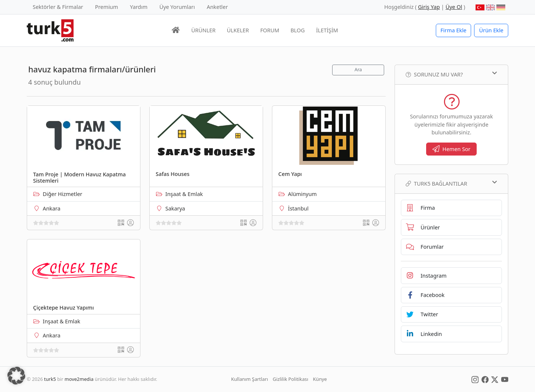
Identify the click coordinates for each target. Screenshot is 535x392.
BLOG (298, 30)
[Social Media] (475, 379)
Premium (107, 7)
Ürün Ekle (491, 30)
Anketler (218, 7)
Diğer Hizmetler (63, 194)
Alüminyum (302, 194)
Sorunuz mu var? (451, 74)
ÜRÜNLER (203, 30)
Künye (320, 379)
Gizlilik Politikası (290, 379)
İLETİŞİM (327, 30)
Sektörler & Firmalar (58, 7)
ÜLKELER (238, 30)
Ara (358, 70)
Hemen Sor (452, 149)
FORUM (270, 30)
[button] (16, 376)
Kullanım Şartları (249, 379)
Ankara (52, 208)
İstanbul (298, 208)
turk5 (50, 379)
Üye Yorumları (177, 7)
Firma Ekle (454, 30)
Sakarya (175, 208)
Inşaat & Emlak (184, 194)
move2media (79, 379)
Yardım (139, 7)
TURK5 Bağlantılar (451, 183)
